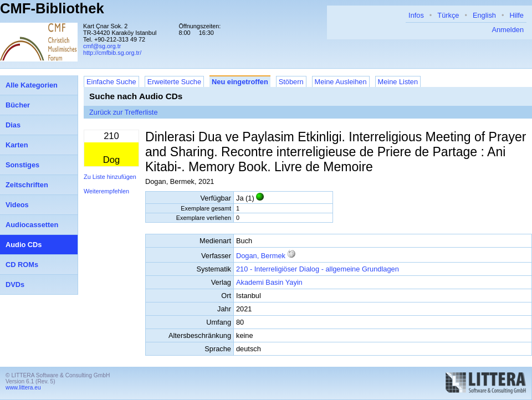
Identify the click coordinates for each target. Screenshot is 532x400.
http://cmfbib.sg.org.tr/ (112, 53)
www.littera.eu (23, 388)
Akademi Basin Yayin (269, 282)
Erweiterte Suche (174, 82)
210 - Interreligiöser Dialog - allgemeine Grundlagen (318, 269)
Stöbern (291, 82)
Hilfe (516, 15)
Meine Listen (398, 82)
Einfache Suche (111, 82)
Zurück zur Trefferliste (124, 112)
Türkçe (448, 15)
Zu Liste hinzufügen (110, 177)
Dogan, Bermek (261, 256)
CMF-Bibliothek (52, 8)
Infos (416, 15)
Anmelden (508, 30)
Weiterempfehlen (106, 191)
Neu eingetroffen (240, 82)
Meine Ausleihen (341, 82)
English (484, 15)
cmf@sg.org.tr (102, 46)
